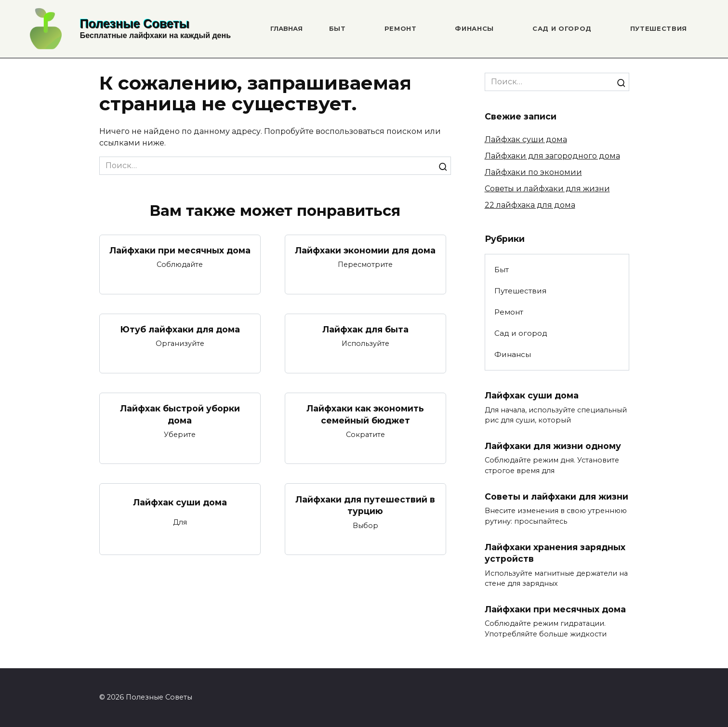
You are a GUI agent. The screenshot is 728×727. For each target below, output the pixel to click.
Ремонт (401, 28)
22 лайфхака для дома (530, 205)
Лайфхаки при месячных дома (180, 250)
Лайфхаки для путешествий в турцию (365, 505)
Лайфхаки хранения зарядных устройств (555, 553)
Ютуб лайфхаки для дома (180, 329)
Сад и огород (562, 28)
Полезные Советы (135, 24)
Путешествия (659, 28)
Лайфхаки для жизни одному (553, 446)
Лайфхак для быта (365, 329)
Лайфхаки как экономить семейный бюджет (365, 414)
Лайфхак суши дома (180, 502)
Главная (286, 28)
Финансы (474, 28)
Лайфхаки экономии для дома (365, 250)
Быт (338, 28)
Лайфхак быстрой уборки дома (180, 414)
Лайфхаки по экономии (533, 172)
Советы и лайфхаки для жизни (547, 189)
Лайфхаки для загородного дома (552, 156)
